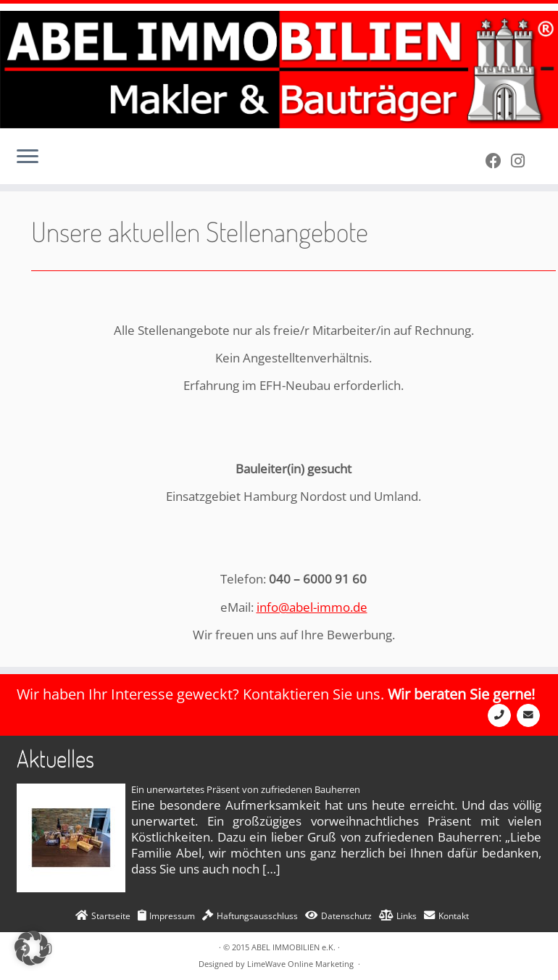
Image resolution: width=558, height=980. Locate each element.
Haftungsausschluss (257, 916)
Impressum (172, 916)
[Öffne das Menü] (28, 158)
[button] (32, 948)
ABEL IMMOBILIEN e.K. (293, 947)
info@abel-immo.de (312, 607)
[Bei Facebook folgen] (498, 160)
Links (407, 916)
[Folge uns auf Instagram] (522, 160)
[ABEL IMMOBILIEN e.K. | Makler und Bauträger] (279, 70)
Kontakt (454, 916)
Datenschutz (346, 916)
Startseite (111, 916)
